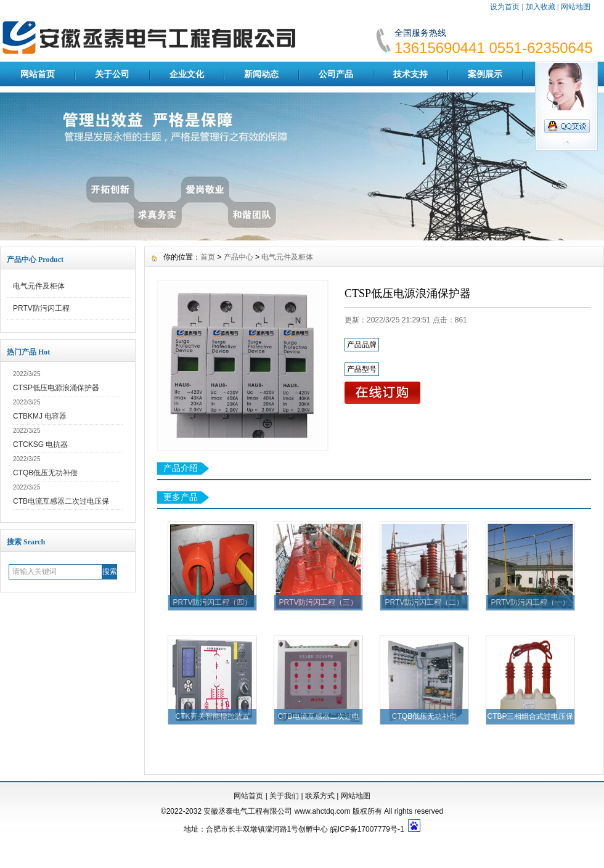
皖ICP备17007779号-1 (367, 829)
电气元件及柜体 (39, 286)
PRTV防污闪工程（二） (425, 602)
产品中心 (239, 257)
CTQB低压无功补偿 (45, 473)
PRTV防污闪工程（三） (319, 602)
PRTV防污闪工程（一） (531, 602)
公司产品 (336, 74)
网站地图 (576, 7)
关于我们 (284, 796)
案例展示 (485, 74)
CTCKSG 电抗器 (40, 444)
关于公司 (112, 74)
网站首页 (38, 74)
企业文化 (187, 74)
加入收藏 (541, 7)
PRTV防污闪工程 (41, 308)
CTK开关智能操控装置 (213, 716)
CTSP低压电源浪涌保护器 (56, 388)
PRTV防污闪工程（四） (213, 602)
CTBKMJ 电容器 (40, 416)
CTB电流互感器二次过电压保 (61, 501)
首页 (208, 257)
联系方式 (320, 796)
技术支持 (410, 74)
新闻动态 (261, 74)
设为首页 (505, 7)
